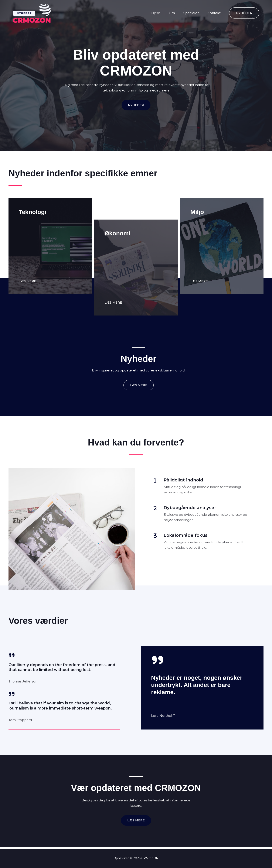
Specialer (194, 13)
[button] (244, 13)
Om (177, 13)
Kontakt (215, 13)
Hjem (163, 13)
